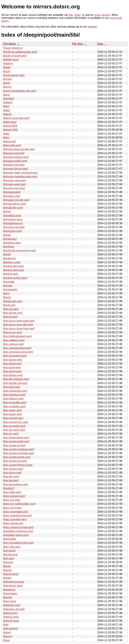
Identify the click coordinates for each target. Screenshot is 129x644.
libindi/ (7, 235)
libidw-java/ (10, 122)
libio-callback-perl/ (14, 340)
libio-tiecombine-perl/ (16, 484)
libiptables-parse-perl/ (16, 535)
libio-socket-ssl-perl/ (15, 461)
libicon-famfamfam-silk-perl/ (20, 91)
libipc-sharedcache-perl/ (17, 516)
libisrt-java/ (10, 601)
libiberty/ (8, 63)
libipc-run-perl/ (12, 500)
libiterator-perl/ (12, 605)
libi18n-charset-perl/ (15, 56)
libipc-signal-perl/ (13, 523)
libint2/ (7, 297)
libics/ (7, 95)
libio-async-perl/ (13, 332)
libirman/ (8, 562)
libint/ (6, 293)
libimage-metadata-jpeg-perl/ (20, 177)
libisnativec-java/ (13, 586)
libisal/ (7, 566)
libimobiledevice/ (13, 223)
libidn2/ (7, 114)
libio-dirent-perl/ (12, 364)
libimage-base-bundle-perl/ (19, 149)
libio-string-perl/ (12, 473)
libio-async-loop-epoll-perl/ (19, 321)
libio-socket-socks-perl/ (17, 457)
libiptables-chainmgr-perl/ (18, 531)
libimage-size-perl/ (14, 188)
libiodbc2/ (9, 488)
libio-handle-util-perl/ (15, 383)
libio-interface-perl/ (14, 395)
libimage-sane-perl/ (15, 180)
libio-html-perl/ (12, 387)
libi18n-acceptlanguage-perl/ (20, 52)
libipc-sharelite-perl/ (15, 519)
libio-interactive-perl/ (15, 391)
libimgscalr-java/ (13, 219)
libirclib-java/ (11, 555)
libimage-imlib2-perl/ (15, 161)
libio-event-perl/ (12, 371)
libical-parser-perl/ (14, 75)
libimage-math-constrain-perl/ (21, 173)
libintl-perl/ (9, 305)
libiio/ (6, 138)
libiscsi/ (8, 570)
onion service (102, 15)
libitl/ (6, 625)
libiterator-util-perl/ (14, 609)
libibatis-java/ (11, 60)
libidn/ (7, 110)
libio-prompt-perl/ (13, 418)
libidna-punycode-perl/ (16, 118)
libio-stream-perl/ (13, 469)
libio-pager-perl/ (13, 410)
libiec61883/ (10, 126)
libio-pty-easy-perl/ (14, 430)
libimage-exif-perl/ (14, 153)
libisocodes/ (10, 593)
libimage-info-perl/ (14, 165)
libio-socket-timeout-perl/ (18, 465)
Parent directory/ (13, 48)
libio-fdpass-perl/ (13, 375)
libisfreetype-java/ (14, 582)
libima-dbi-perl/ (12, 145)
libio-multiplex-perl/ (14, 406)
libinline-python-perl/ (15, 278)
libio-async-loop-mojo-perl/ (19, 328)
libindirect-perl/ (12, 243)
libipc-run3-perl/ (12, 508)
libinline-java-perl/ (14, 270)
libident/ (8, 102)
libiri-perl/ (9, 558)
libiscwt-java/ (11, 574)
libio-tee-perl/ (11, 480)
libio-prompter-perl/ (14, 426)
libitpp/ (7, 632)
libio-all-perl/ (10, 317)
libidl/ (6, 106)
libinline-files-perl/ (14, 266)
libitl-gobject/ (11, 628)
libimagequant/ (12, 192)
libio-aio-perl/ (11, 309)
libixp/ (7, 640)
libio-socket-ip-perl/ (14, 445)
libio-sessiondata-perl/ (16, 438)
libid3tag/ (9, 99)
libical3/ (8, 79)
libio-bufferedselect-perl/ (17, 336)
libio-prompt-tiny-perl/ (16, 422)
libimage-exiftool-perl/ (16, 157)
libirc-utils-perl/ (12, 547)
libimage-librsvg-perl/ (16, 169)
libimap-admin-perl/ (15, 204)
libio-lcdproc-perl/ (13, 399)
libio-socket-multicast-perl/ (19, 449)
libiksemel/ (9, 141)
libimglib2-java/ (12, 216)
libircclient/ (9, 551)
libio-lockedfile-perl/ (15, 403)
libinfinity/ (9, 247)
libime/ (7, 212)
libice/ (7, 83)
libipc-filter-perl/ (12, 492)
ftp (83, 15)
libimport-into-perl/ (14, 227)
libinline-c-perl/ (12, 262)
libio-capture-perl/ (14, 344)
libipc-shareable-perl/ (16, 512)
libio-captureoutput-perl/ (17, 348)
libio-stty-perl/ (11, 477)
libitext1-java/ (11, 617)
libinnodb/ (9, 282)
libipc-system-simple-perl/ (18, 527)
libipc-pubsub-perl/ (14, 496)
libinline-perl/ (11, 274)
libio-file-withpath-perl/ (16, 379)
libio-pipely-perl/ (13, 414)
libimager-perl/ (12, 196)
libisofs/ (8, 597)
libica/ (7, 71)
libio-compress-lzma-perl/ (18, 352)
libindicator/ (10, 239)
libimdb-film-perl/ (13, 208)
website (92, 27)
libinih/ (7, 254)
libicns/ (7, 87)
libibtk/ (7, 67)
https (77, 15)
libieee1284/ (10, 130)
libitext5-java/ (11, 621)
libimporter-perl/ (13, 231)
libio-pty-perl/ (11, 434)
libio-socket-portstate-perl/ (19, 453)
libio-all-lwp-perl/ (13, 313)
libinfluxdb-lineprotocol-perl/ (20, 250)
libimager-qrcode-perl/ (16, 200)
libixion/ (8, 636)
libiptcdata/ (10, 539)
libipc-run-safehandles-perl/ (19, 504)
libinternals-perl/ (13, 301)
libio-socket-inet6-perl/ (16, 441)
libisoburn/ (9, 590)
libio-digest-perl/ (13, 360)
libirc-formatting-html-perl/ (18, 543)
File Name (10, 44)
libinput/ (8, 286)
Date (100, 44)
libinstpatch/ (10, 289)
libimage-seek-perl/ (15, 184)
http (71, 15)
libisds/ (7, 578)
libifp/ (6, 134)
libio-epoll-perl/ (12, 367)
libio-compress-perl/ (15, 356)
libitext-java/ (10, 613)
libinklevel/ (9, 258)
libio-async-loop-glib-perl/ (18, 325)
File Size (77, 44)
